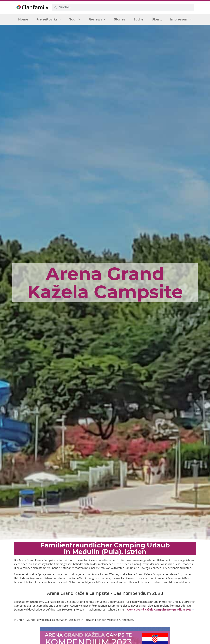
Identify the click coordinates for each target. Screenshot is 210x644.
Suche (138, 19)
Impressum (181, 19)
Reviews (97, 19)
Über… (157, 19)
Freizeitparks (49, 19)
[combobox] (125, 7)
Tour (75, 19)
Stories (120, 19)
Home (23, 19)
